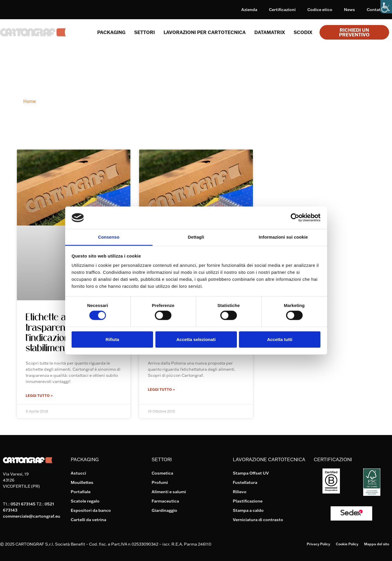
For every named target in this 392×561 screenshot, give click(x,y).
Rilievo (240, 492)
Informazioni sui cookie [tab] (283, 237)
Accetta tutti (280, 339)
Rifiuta (112, 339)
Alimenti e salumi (169, 492)
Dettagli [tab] (196, 237)
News (350, 10)
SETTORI (144, 32)
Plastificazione (248, 501)
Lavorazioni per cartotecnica (205, 32)
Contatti (375, 10)
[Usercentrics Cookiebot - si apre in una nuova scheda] (295, 218)
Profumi (160, 482)
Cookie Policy (347, 544)
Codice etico (320, 10)
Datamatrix (270, 32)
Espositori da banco (91, 510)
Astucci (78, 473)
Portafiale (81, 492)
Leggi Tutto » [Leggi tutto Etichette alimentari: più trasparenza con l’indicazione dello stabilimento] (39, 396)
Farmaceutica (165, 501)
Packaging (111, 32)
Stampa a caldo (248, 510)
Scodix (303, 32)
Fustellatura (245, 482)
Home (30, 101)
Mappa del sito (377, 544)
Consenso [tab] (109, 237)
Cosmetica (162, 473)
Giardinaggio (164, 510)
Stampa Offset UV (251, 473)
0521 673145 (23, 504)
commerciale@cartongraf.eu (32, 516)
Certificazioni (282, 10)
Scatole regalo (85, 501)
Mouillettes (82, 482)
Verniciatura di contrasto (258, 520)
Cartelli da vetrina (88, 520)
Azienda (249, 10)
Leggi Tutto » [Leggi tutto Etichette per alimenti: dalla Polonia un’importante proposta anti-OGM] (161, 389)
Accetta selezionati (196, 339)
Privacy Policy (318, 544)
